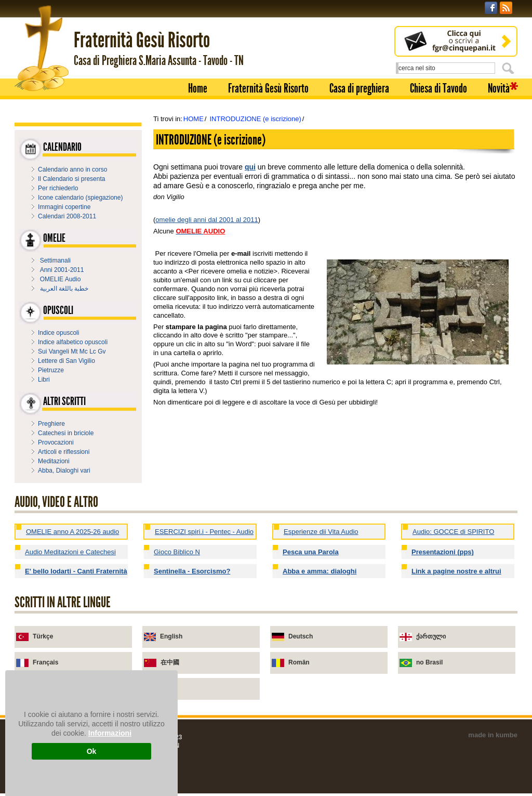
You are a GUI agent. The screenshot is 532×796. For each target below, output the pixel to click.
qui (250, 167)
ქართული (431, 636)
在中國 (170, 662)
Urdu (168, 688)
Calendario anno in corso (72, 169)
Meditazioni (54, 461)
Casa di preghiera (359, 88)
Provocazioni (56, 442)
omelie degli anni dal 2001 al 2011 (207, 220)
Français (45, 662)
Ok (92, 751)
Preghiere (51, 424)
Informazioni (110, 733)
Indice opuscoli (58, 333)
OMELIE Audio (61, 279)
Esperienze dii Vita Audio (321, 532)
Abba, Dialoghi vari (64, 471)
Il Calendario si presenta (71, 179)
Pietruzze (51, 370)
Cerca (510, 68)
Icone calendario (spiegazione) (80, 198)
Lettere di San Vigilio (66, 361)
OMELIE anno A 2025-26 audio (72, 532)
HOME (194, 119)
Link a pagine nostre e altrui (456, 571)
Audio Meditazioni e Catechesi (70, 552)
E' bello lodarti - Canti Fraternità (76, 571)
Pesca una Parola (311, 552)
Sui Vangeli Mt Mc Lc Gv (72, 351)
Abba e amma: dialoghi (320, 571)
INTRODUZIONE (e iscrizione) (255, 119)
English (171, 636)
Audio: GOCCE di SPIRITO (453, 532)
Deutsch (301, 636)
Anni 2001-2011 (62, 270)
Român (299, 662)
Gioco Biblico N (177, 552)
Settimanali (55, 260)
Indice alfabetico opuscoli (73, 342)
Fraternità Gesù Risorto (268, 88)
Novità (499, 88)
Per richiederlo (58, 188)
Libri (44, 380)
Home (198, 88)
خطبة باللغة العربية (64, 289)
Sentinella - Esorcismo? (192, 571)
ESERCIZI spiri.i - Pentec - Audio (204, 532)
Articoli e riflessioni (64, 452)
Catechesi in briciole (66, 433)
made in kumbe (493, 735)
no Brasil (429, 662)
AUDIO (214, 231)
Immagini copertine (64, 207)
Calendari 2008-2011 (67, 216)
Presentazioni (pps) (443, 552)
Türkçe (43, 636)
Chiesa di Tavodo (438, 88)
